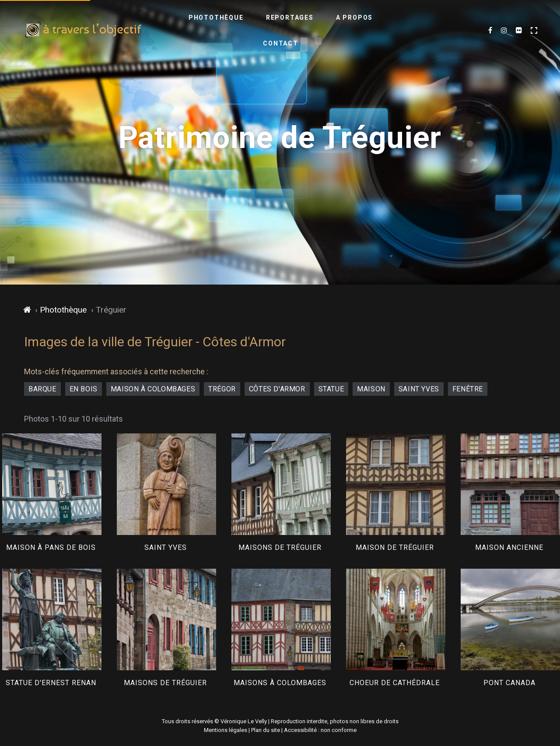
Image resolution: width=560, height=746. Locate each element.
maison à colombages (153, 389)
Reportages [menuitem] (261, 30)
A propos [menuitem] (325, 30)
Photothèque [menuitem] (187, 30)
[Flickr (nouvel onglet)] (519, 31)
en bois (84, 389)
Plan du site (266, 730)
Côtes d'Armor (277, 389)
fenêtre (468, 389)
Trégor (222, 389)
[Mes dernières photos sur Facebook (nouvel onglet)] (490, 31)
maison (371, 389)
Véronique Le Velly (244, 721)
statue (331, 389)
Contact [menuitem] (384, 30)
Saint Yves (419, 389)
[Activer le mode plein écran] (534, 30)
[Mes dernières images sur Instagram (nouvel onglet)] (504, 31)
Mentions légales (226, 730)
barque (42, 389)
